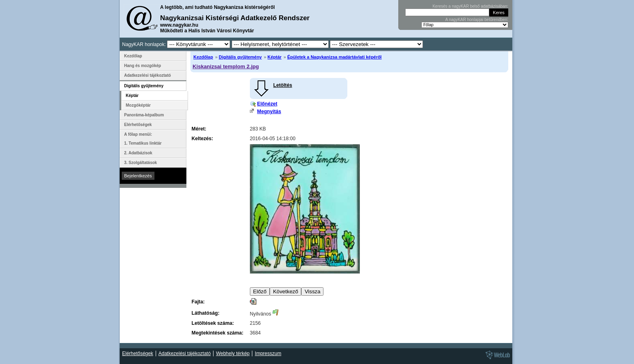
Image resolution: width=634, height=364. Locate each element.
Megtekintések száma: (218, 333)
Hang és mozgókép (143, 66)
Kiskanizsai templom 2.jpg (226, 66)
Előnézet (267, 104)
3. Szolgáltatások (141, 163)
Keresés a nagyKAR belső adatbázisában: (470, 6)
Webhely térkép (233, 353)
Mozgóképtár (138, 105)
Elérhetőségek (138, 125)
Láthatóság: (206, 313)
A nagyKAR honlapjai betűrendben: (477, 20)
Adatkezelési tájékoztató (148, 75)
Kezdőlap (203, 57)
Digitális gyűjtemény (240, 57)
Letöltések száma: (213, 323)
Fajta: (198, 302)
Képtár (275, 57)
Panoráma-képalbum (144, 115)
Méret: (199, 129)
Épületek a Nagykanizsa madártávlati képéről (334, 57)
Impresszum (268, 353)
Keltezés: (202, 139)
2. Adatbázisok (138, 153)
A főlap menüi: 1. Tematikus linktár (143, 139)
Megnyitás (269, 112)
